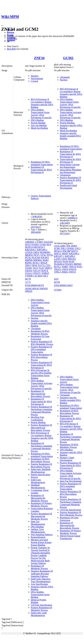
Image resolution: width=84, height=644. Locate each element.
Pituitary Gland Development (67, 459)
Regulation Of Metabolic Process (39, 567)
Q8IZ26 (29, 291)
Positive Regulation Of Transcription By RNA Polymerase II (70, 180)
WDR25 (45, 273)
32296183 (12, 39)
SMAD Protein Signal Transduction (70, 537)
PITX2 (28, 258)
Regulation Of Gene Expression (40, 338)
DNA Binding (37, 120)
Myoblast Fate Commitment (37, 418)
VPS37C (37, 273)
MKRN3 (29, 255)
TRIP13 (48, 268)
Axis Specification (39, 584)
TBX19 (72, 267)
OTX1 (43, 255)
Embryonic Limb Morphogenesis (39, 614)
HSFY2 (58, 254)
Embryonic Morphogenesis (38, 481)
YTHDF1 (29, 276)
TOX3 (79, 267)
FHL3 (63, 248)
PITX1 (50, 255)
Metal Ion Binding (39, 128)
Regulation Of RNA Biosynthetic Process (40, 460)
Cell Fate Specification (41, 605)
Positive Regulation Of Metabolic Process (41, 609)
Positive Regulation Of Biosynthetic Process (41, 465)
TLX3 (41, 268)
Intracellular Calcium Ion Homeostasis (70, 166)
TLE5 (35, 268)
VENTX (44, 271)
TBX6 (34, 265)
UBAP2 (29, 271)
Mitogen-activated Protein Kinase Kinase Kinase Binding (41, 542)
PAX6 (65, 261)
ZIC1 (46, 276)
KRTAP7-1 (59, 256)
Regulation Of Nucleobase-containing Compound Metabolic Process (41, 447)
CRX (68, 246)
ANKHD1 (30, 242)
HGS (49, 244)
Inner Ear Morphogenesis (38, 523)
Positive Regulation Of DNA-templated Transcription (41, 349)
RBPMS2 (38, 260)
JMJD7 (65, 254)
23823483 (64, 223)
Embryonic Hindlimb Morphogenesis (41, 471)
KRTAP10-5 (39, 247)
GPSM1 (71, 248)
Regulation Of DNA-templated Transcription (42, 163)
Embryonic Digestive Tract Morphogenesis (41, 580)
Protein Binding (38, 123)
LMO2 (36, 252)
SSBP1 (65, 267)
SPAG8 (44, 263)
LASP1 (57, 259)
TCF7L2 (42, 265)
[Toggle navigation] (2, 26)
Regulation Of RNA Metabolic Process (40, 332)
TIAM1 (29, 268)
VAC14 (36, 271)
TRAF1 (58, 269)
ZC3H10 (38, 276)
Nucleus (35, 76)
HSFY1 (75, 251)
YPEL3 (58, 272)
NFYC (37, 255)
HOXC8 (29, 247)
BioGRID (11, 49)
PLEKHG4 (59, 264)
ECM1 (57, 248)
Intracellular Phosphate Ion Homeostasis (71, 171)
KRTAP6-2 (74, 254)
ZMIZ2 (65, 272)
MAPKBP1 (45, 252)
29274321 (35, 227)
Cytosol (34, 81)
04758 (57, 282)
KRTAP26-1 (31, 250)
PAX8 (71, 261)
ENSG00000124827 (63, 285)
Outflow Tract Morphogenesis (38, 531)
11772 (28, 282)
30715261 (64, 233)
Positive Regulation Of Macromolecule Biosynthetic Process (41, 428)
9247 (56, 279)
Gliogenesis (65, 175)
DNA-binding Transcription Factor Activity (40, 302)
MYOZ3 (58, 261)
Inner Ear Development (71, 481)
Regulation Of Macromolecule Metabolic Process (39, 498)
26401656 (37, 217)
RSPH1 (28, 263)
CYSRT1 (39, 242)
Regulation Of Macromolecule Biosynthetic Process (40, 394)
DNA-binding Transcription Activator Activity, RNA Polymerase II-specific (71, 114)
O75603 (58, 290)
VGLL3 (29, 273)
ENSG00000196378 (34, 285)
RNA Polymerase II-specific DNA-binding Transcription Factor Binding (41, 374)
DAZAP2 (49, 242)
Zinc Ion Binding (39, 125)
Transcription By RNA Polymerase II (70, 161)
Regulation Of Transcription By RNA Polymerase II (41, 170)
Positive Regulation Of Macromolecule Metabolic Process (41, 516)
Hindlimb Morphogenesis (38, 486)
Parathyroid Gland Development (68, 187)
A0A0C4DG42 (32, 289)
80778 (28, 279)
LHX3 (64, 259)
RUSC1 (36, 263)
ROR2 (46, 260)
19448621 (72, 218)
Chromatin (65, 77)
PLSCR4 (36, 258)
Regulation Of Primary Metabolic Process (41, 505)
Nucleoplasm (37, 78)
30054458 (35, 232)
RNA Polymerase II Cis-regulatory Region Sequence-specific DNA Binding (42, 103)
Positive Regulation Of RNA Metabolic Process (42, 343)
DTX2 (28, 244)
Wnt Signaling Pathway (42, 535)
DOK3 (74, 246)
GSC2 (78, 248)
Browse (11, 32)
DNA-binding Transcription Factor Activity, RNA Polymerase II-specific (41, 114)
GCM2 (68, 58)
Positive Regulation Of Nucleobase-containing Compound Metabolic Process (41, 411)
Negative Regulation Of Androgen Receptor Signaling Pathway (42, 574)
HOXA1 (58, 251)
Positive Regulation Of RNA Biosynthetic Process (41, 357)
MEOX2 (72, 259)
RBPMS (29, 260)
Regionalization (38, 537)
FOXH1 (35, 244)
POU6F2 (45, 258)
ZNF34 (39, 58)
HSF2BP (67, 251)
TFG (48, 265)
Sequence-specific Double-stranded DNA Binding (70, 136)
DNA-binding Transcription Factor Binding (40, 595)
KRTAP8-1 (42, 250)
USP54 (65, 269)
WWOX (73, 269)
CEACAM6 (60, 246)
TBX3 (28, 265)
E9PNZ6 (44, 289)
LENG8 (29, 252)
